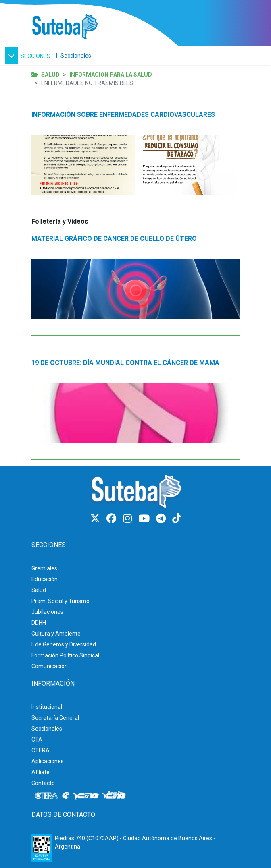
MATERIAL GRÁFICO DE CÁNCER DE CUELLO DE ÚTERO (114, 239)
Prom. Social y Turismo (60, 601)
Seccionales (76, 56)
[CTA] (86, 796)
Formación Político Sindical (65, 655)
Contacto (43, 783)
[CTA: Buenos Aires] (115, 796)
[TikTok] (177, 519)
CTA (37, 740)
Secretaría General (55, 718)
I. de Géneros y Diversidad (64, 644)
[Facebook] (113, 519)
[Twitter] (96, 519)
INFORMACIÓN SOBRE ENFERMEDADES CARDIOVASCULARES (123, 115)
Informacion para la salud (111, 75)
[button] (29, 56)
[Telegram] (162, 519)
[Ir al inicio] (65, 27)
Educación (45, 579)
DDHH (39, 623)
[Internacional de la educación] (66, 796)
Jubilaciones (47, 612)
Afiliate (41, 772)
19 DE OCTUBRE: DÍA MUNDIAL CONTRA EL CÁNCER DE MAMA (125, 363)
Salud (50, 75)
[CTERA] (47, 796)
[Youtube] (145, 519)
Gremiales (44, 568)
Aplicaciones (48, 761)
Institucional (47, 707)
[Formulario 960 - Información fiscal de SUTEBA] (42, 848)
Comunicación (50, 666)
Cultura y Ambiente (56, 634)
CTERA (41, 750)
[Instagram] (129, 519)
